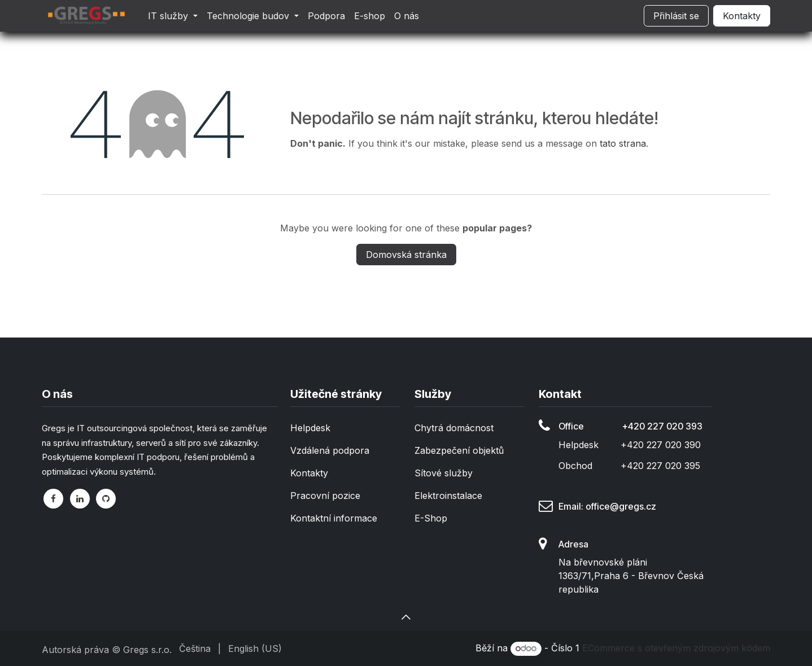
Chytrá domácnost (454, 428)
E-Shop (431, 518)
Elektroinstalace (448, 496)
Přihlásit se (676, 16)
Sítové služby (444, 473)
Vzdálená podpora (330, 450)
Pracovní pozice (325, 496)
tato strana (623, 143)
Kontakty (742, 16)
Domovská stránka (406, 255)
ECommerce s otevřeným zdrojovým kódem (676, 648)
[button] (406, 617)
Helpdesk (310, 428)
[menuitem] (173, 16)
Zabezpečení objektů (459, 450)
